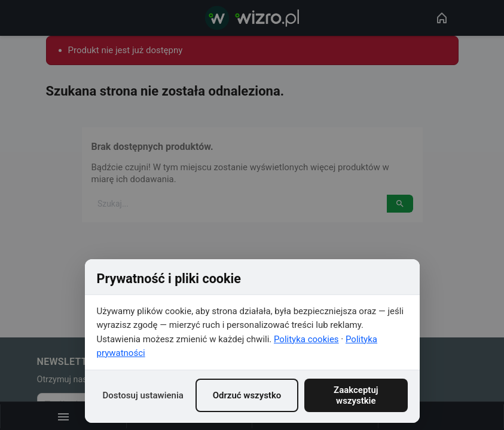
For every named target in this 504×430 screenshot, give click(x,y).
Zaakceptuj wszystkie (356, 395)
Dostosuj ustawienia (143, 395)
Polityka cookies (306, 339)
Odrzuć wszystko (247, 395)
